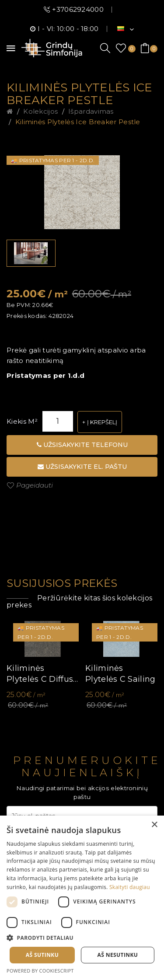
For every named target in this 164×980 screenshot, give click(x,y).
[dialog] (82, 898)
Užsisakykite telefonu (82, 445)
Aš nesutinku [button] (118, 955)
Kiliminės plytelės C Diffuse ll (42, 674)
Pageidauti (35, 485)
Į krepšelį (102, 422)
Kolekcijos (40, 111)
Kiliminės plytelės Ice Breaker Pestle (78, 122)
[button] (82, 938)
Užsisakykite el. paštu (82, 467)
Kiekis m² (22, 421)
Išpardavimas (91, 111)
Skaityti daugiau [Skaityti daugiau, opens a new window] (130, 887)
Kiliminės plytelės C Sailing (120, 674)
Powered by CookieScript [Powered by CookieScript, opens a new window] (40, 971)
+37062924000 (78, 9)
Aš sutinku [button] (42, 955)
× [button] (154, 825)
